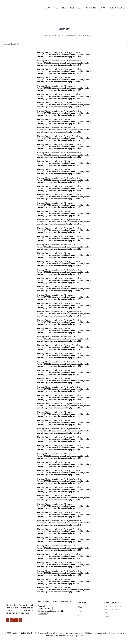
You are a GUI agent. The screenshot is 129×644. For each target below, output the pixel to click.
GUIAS (103, 8)
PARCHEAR (91, 8)
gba (48, 8)
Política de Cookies (112, 610)
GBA (80, 607)
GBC (56, 8)
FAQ (106, 613)
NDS (64, 8)
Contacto (108, 616)
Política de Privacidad (113, 606)
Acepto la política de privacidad (51, 611)
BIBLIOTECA (76, 8)
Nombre (41, 606)
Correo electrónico (45, 608)
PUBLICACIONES (117, 8)
